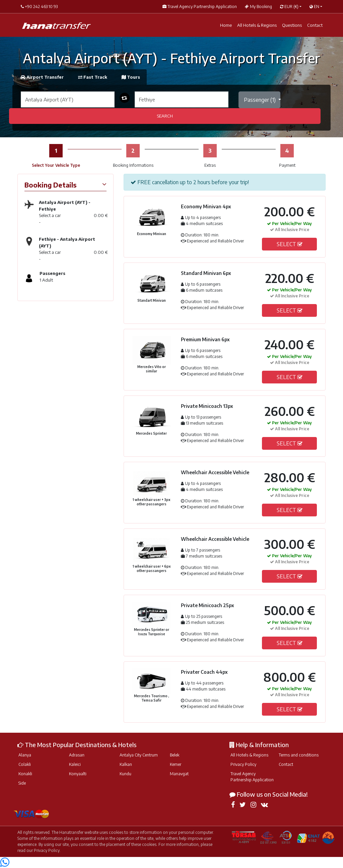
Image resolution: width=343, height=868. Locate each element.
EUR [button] (289, 7)
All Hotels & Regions (257, 25)
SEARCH (165, 116)
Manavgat (179, 774)
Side (22, 783)
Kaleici (75, 764)
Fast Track (93, 77)
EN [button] (314, 7)
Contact (315, 25)
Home (226, 25)
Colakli (25, 764)
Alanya (25, 755)
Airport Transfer (43, 77)
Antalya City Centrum (139, 755)
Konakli (25, 774)
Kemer (176, 764)
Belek (175, 755)
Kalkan (126, 764)
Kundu (125, 774)
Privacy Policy (243, 764)
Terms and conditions (299, 755)
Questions (292, 25)
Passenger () (260, 100)
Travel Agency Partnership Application (252, 777)
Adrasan (77, 755)
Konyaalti (78, 774)
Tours (131, 77)
